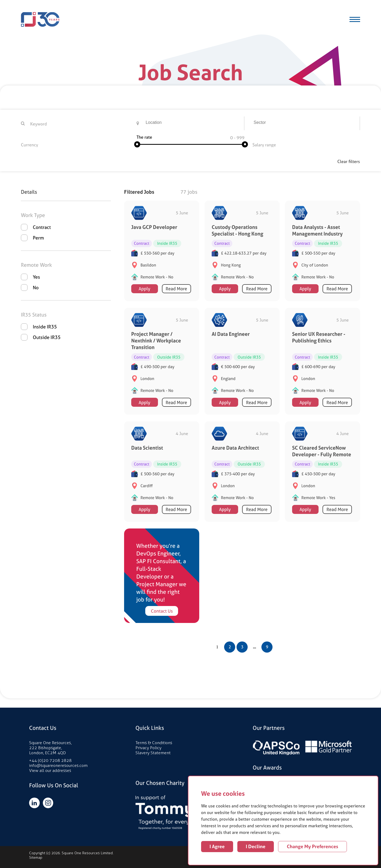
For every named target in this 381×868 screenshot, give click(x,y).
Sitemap (36, 857)
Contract (42, 227)
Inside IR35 (45, 326)
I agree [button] (217, 846)
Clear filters (349, 161)
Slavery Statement (153, 752)
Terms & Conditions (154, 742)
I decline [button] (256, 846)
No (36, 287)
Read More (176, 288)
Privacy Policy (148, 747)
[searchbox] (195, 123)
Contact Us (162, 611)
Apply (144, 288)
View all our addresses (50, 770)
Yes (36, 277)
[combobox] (194, 123)
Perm (38, 238)
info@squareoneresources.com (58, 765)
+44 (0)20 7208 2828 (50, 760)
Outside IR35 (47, 337)
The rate (144, 137)
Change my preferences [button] (312, 846)
